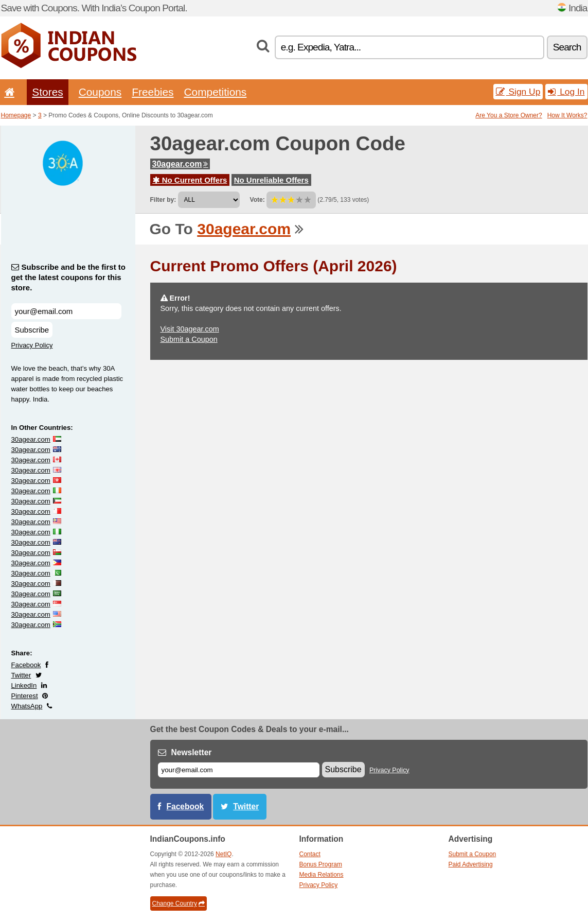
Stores (47, 92)
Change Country (179, 903)
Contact (310, 854)
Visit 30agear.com (190, 329)
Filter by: (163, 200)
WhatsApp (27, 706)
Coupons (100, 92)
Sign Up (518, 92)
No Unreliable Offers (271, 180)
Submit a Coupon (189, 339)
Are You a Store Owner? (509, 115)
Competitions (215, 92)
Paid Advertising (471, 864)
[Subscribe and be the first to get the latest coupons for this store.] (66, 311)
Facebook (26, 665)
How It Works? (567, 115)
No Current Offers (190, 180)
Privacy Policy (32, 345)
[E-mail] (239, 770)
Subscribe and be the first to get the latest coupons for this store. (69, 277)
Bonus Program (321, 864)
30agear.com (180, 164)
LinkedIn (24, 685)
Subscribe (32, 330)
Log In (566, 92)
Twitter (21, 675)
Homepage (16, 115)
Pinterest (25, 696)
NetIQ (224, 854)
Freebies (153, 92)
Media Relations (322, 875)
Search (567, 47)
